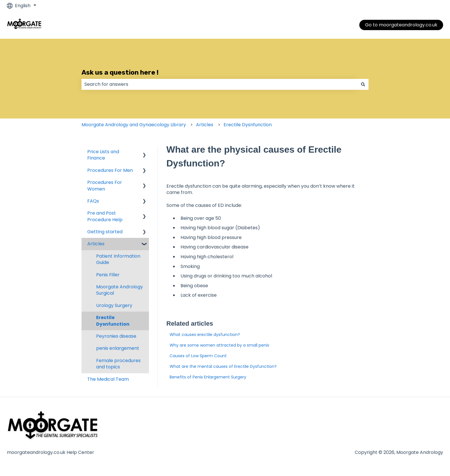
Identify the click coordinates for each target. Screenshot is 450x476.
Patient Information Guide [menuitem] (118, 259)
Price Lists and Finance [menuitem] (103, 155)
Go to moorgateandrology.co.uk (401, 25)
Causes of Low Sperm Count (198, 356)
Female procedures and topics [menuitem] (118, 364)
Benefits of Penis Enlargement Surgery (208, 377)
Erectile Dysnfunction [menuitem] (113, 321)
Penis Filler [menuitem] (108, 275)
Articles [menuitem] (96, 244)
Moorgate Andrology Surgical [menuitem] (120, 290)
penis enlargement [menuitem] (118, 348)
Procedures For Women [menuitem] (105, 185)
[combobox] (220, 84)
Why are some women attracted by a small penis (219, 345)
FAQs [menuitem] (93, 201)
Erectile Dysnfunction (248, 125)
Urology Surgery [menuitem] (114, 305)
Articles (205, 125)
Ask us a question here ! (120, 72)
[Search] (363, 84)
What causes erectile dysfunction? (205, 335)
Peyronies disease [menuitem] (116, 336)
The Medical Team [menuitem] (108, 379)
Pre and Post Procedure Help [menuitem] (105, 216)
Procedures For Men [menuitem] (110, 170)
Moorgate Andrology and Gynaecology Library (134, 125)
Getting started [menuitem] (105, 232)
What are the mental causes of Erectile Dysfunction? (223, 366)
